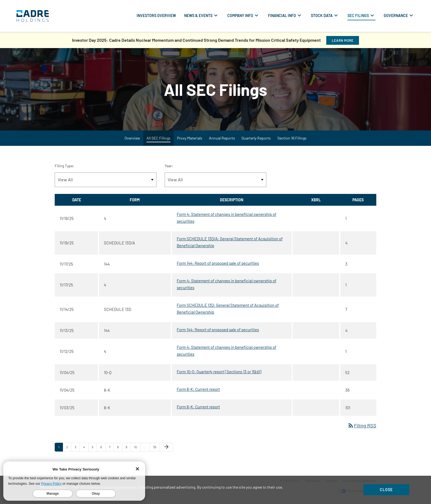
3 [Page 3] (77, 448)
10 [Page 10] (137, 448)
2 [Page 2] (69, 448)
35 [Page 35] (156, 448)
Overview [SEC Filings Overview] (132, 138)
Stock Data (322, 16)
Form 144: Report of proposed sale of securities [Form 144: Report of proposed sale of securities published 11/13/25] (218, 330)
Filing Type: (64, 166)
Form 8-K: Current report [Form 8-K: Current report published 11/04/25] (198, 389)
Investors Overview (156, 16)
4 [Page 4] (86, 448)
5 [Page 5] (94, 448)
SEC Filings (358, 16)
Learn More (343, 40)
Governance (396, 16)
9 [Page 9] (128, 448)
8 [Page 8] (120, 448)
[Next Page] (166, 447)
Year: (169, 166)
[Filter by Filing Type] (106, 180)
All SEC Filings (158, 138)
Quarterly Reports (256, 138)
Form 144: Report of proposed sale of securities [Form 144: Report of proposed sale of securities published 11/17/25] (218, 263)
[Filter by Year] (215, 180)
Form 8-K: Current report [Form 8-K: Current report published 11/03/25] (198, 407)
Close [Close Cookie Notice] (386, 490)
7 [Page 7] (111, 448)
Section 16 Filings (292, 138)
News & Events (198, 16)
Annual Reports (222, 138)
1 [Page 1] (60, 448)
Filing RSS (362, 425)
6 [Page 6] (103, 448)
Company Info (240, 16)
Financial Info (282, 16)
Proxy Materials (190, 138)
